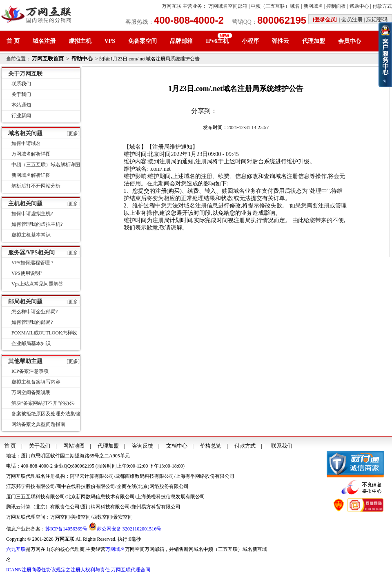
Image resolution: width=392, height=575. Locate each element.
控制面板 (336, 6)
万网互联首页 (48, 59)
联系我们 (21, 84)
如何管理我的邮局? (32, 322)
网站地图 (74, 446)
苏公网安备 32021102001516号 (129, 529)
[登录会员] (325, 19)
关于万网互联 (25, 74)
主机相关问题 (25, 204)
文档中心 (177, 446)
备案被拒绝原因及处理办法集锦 (46, 414)
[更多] (73, 134)
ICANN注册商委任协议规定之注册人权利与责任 (58, 570)
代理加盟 (314, 41)
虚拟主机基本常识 (31, 235)
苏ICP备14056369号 (66, 529)
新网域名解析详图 (31, 175)
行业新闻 (21, 116)
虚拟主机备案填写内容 (36, 382)
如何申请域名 (26, 143)
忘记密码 (377, 19)
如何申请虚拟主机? (32, 214)
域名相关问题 (25, 133)
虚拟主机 (80, 41)
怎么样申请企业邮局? (35, 312)
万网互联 (171, 6)
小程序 (250, 41)
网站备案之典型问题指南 (38, 424)
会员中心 (350, 41)
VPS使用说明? (27, 273)
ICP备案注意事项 (30, 371)
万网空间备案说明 (31, 392)
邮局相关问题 (25, 302)
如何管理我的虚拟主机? (37, 224)
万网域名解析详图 (31, 154)
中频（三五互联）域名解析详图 (46, 165)
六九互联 (16, 549)
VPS (110, 41)
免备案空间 (143, 41)
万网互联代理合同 (131, 570)
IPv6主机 (217, 41)
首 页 (13, 41)
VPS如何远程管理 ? (32, 263)
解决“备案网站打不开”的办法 (43, 403)
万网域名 (115, 549)
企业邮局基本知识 (31, 343)
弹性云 (281, 41)
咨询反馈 (143, 446)
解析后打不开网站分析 (36, 186)
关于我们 (21, 94)
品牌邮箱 (181, 41)
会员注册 (352, 19)
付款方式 (382, 6)
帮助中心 (359, 6)
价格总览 (211, 446)
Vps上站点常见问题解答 (37, 284)
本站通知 (21, 105)
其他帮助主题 (25, 361)
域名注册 (44, 41)
